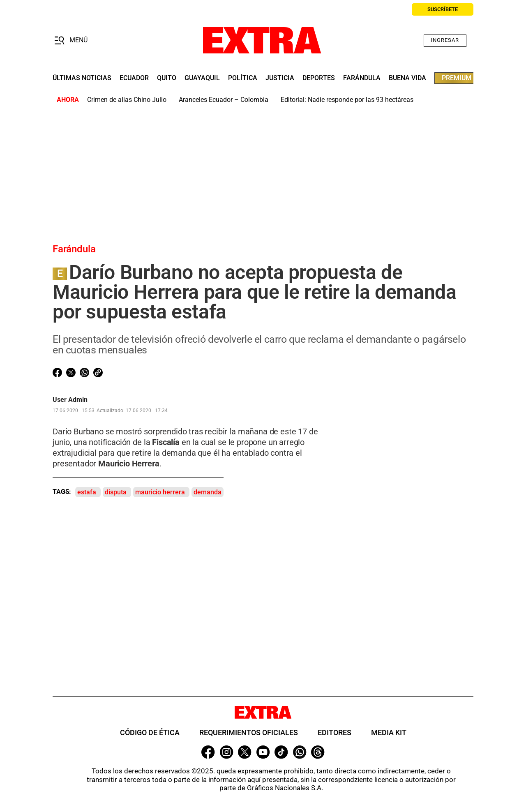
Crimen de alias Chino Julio (127, 100)
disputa (116, 492)
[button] (71, 41)
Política (243, 78)
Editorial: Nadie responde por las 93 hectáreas (347, 100)
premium (457, 78)
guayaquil (202, 78)
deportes (319, 78)
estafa (87, 492)
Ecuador (134, 78)
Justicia (280, 78)
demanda (208, 492)
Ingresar (445, 40)
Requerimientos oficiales (249, 732)
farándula (362, 78)
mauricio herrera (160, 492)
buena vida (407, 78)
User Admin (70, 400)
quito (167, 78)
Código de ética (150, 732)
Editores (335, 732)
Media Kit (389, 732)
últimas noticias (82, 78)
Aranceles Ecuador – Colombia (224, 100)
